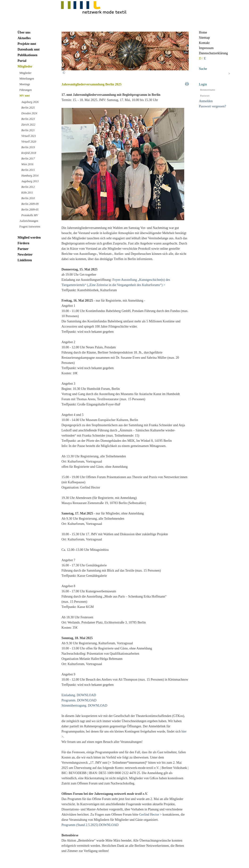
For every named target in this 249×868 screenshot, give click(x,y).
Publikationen (28, 55)
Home (203, 32)
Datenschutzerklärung (214, 53)
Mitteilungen (27, 79)
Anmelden (206, 101)
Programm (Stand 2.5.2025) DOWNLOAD (90, 825)
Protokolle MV (30, 215)
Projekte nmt (27, 44)
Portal (22, 61)
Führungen (26, 90)
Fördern (24, 243)
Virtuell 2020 (29, 142)
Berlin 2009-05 (30, 210)
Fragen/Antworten (30, 227)
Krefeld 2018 (29, 153)
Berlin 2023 (28, 119)
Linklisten (25, 260)
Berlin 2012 (28, 187)
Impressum (206, 48)
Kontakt (204, 43)
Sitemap (204, 38)
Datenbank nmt (29, 49)
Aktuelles (24, 38)
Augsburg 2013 (30, 181)
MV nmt (25, 96)
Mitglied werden (29, 238)
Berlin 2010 (28, 198)
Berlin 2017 (28, 159)
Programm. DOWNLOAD (79, 700)
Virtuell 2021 (29, 136)
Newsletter (25, 255)
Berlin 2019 (28, 147)
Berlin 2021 (28, 130)
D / (202, 58)
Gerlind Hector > (151, 815)
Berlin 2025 (28, 108)
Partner (23, 249)
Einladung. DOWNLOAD (79, 695)
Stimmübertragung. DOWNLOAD (84, 706)
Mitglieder (25, 66)
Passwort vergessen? (213, 106)
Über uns (24, 32)
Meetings (25, 84)
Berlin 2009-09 (30, 204)
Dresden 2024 (29, 113)
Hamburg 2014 (30, 176)
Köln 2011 (27, 193)
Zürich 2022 (28, 125)
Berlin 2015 (28, 170)
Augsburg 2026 (30, 102)
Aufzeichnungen (29, 221)
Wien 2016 (27, 164)
